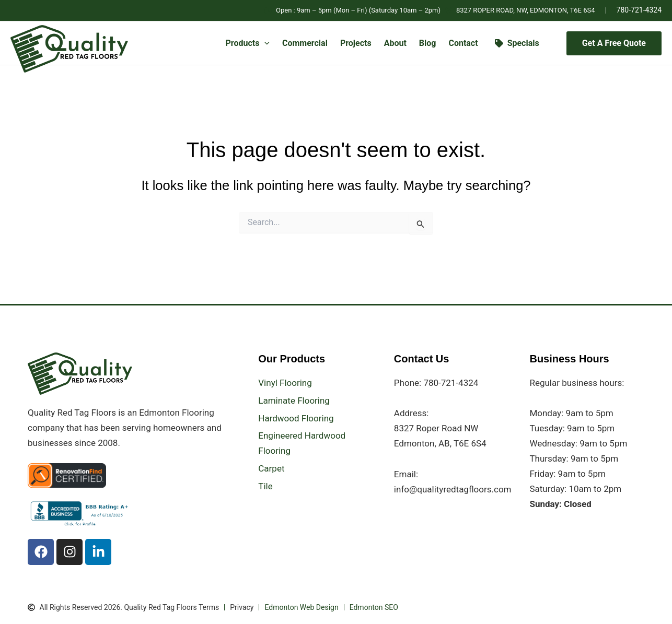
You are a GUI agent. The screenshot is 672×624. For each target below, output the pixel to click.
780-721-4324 (639, 10)
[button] (264, 43)
